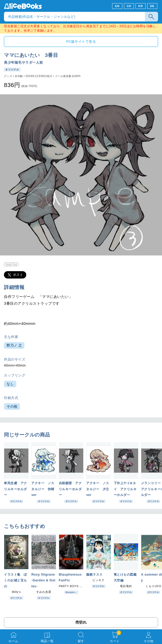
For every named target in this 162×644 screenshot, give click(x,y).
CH (129, 6)
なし (10, 384)
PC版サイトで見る (81, 42)
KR (141, 6)
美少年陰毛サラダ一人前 (23, 62)
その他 (12, 406)
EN (117, 6)
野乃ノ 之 (14, 345)
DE (152, 6)
